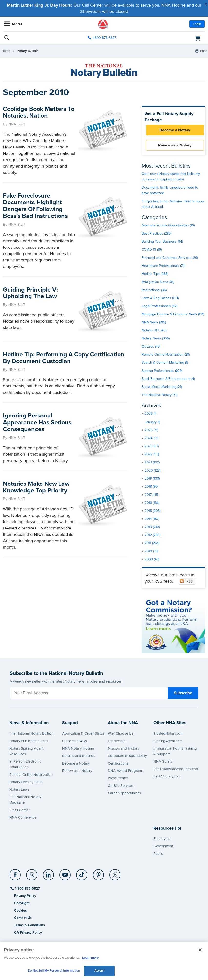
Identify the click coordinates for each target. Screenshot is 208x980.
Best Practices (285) (157, 234)
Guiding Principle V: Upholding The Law (30, 293)
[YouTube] (65, 874)
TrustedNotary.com (168, 734)
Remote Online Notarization (31, 776)
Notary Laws (19, 790)
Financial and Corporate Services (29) (170, 259)
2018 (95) (151, 488)
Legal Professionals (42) (159, 307)
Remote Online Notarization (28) (166, 355)
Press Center (19, 811)
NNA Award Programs (126, 772)
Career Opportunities (124, 794)
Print (203, 51)
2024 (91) (151, 439)
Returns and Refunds (79, 757)
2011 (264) (152, 544)
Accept (99, 971)
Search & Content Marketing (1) (165, 364)
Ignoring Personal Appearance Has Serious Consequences (37, 419)
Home (6, 51)
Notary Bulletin (28, 51)
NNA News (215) (154, 323)
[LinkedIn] (49, 874)
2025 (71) (151, 431)
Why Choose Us (121, 734)
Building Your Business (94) (162, 242)
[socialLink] (16, 878)
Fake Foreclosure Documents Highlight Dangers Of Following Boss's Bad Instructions (35, 206)
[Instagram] (32, 874)
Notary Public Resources (29, 742)
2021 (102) (152, 463)
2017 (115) (152, 496)
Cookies (20, 911)
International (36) (154, 291)
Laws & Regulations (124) (160, 299)
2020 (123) (153, 471)
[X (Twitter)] (115, 874)
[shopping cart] (172, 38)
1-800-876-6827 (27, 889)
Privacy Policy (25, 897)
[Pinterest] (99, 874)
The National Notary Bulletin (31, 734)
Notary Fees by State (26, 783)
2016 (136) (152, 504)
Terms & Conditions (30, 926)
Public (158, 855)
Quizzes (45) (151, 347)
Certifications (118, 764)
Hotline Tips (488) (155, 275)
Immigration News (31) (158, 283)
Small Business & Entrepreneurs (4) (168, 380)
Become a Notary (173, 131)
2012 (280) (153, 536)
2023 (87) (152, 447)
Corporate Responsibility (127, 757)
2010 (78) (151, 552)
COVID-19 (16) (152, 251)
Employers (162, 840)
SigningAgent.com (168, 742)
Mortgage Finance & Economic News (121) (173, 315)
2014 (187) (152, 520)
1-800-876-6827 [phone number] (104, 38)
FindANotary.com (167, 777)
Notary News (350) (156, 339)
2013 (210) (152, 528)
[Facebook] (15, 874)
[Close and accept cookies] (200, 950)
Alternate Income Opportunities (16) (168, 226)
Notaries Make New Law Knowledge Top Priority (36, 484)
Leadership (117, 742)
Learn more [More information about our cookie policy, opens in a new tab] (90, 958)
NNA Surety (163, 763)
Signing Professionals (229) (162, 372)
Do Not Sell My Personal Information (54, 971)
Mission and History (123, 749)
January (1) (152, 423)
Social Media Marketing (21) (162, 388)
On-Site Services (121, 787)
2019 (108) (152, 479)
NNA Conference (23, 819)
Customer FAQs (74, 742)
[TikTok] (82, 874)
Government (163, 847)
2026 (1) (150, 414)
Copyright (22, 904)
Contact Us (23, 919)
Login (197, 24)
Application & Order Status (83, 734)
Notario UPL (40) (154, 331)
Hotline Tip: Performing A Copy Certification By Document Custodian (64, 354)
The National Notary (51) (159, 396)
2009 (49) (152, 560)
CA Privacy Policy (28, 933)
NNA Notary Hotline (78, 749)
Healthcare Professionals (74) (163, 267)
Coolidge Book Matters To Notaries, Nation (35, 112)
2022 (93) (152, 455)
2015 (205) (153, 512)
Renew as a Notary (173, 146)
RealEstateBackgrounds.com (176, 770)
